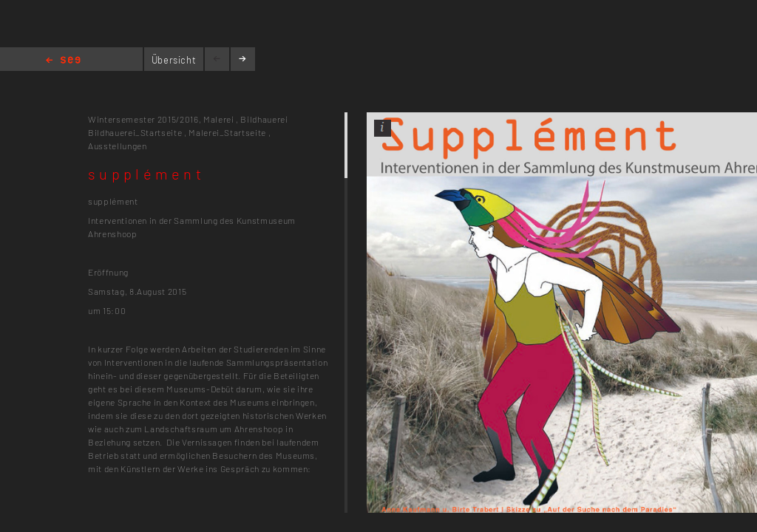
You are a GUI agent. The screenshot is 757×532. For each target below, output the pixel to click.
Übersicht (174, 60)
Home (63, 61)
